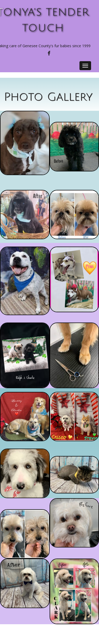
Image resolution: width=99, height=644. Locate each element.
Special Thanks (50, 628)
